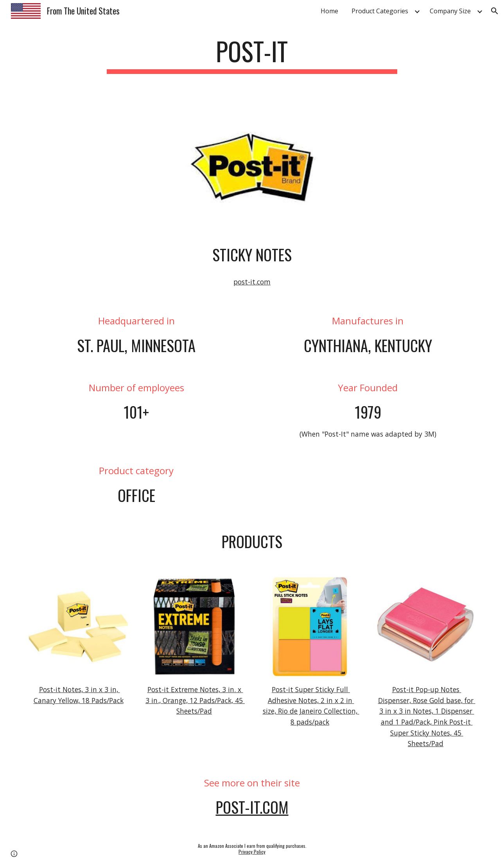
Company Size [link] (450, 11)
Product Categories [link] (380, 11)
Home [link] (329, 11)
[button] (495, 11)
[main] (252, 55)
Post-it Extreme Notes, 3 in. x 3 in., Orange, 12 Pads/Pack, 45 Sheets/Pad (195, 700)
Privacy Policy (252, 852)
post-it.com (252, 282)
